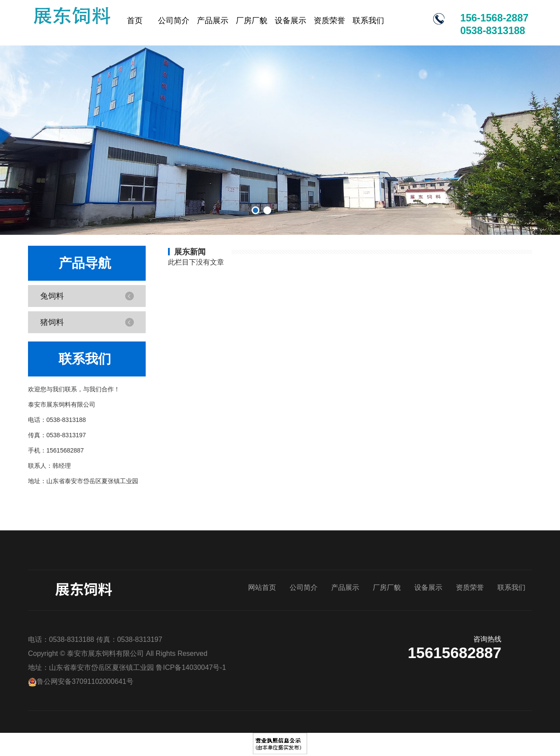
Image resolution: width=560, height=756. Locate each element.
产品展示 (213, 20)
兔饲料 (51, 296)
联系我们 (368, 20)
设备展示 (290, 20)
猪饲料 (51, 322)
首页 (135, 20)
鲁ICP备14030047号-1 (191, 667)
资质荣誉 (329, 20)
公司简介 (174, 20)
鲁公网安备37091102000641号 (81, 681)
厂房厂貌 (252, 20)
